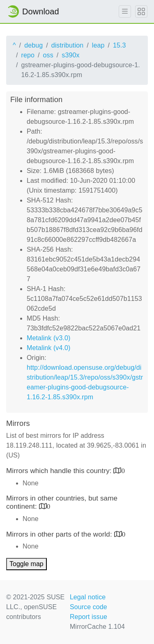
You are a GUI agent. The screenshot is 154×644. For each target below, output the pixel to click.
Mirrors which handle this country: (60, 471)
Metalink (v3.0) (48, 338)
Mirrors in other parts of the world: (60, 534)
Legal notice (88, 597)
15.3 (120, 45)
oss (48, 55)
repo (28, 55)
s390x (70, 55)
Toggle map (26, 564)
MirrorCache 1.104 (97, 627)
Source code (88, 607)
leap (98, 45)
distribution (68, 45)
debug (33, 45)
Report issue (88, 617)
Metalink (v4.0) (48, 348)
